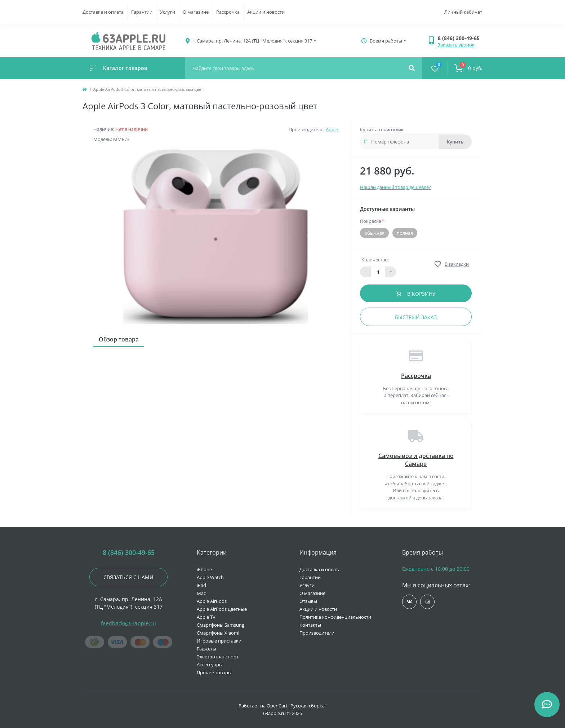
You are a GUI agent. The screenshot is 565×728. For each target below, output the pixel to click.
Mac (201, 593)
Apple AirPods (212, 601)
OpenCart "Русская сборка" (297, 706)
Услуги (168, 12)
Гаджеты (206, 649)
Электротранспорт (218, 657)
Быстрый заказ (416, 317)
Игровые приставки (219, 641)
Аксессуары (210, 665)
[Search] (412, 68)
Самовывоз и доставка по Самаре (416, 460)
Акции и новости (266, 12)
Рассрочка (228, 12)
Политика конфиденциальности (335, 617)
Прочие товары (214, 672)
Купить (455, 142)
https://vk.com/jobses (410, 602)
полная (405, 233)
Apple (332, 129)
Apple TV (206, 617)
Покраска (372, 221)
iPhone (204, 569)
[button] (460, 38)
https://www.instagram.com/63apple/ (428, 602)
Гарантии (142, 12)
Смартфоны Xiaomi (218, 633)
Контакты (310, 625)
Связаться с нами (128, 577)
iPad (201, 585)
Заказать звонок (456, 45)
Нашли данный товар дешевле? (395, 187)
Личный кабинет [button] (463, 12)
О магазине (196, 12)
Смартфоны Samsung (221, 625)
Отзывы (308, 601)
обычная (374, 233)
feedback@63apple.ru (128, 623)
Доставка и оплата (103, 12)
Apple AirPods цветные (222, 609)
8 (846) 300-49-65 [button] (129, 553)
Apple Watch (210, 577)
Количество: (375, 260)
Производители (317, 633)
